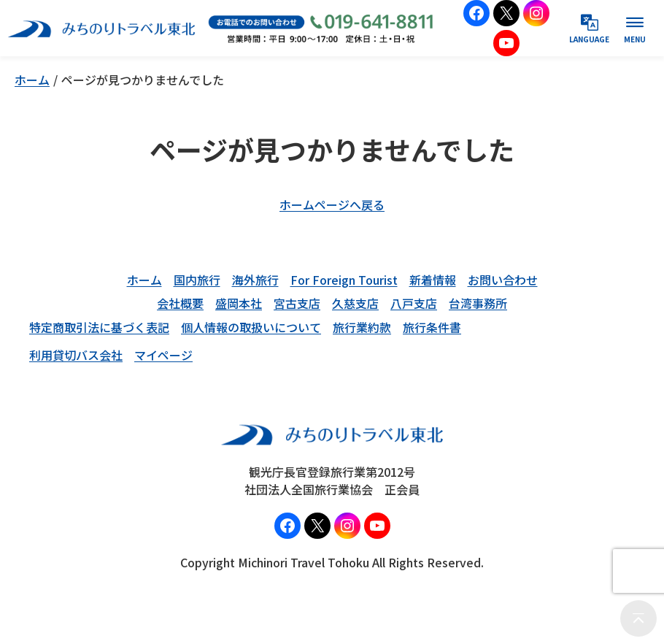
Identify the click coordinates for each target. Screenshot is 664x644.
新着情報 (433, 280)
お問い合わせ (503, 280)
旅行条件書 (432, 327)
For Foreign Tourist (344, 280)
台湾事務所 (478, 303)
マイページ (163, 355)
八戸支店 (414, 303)
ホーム (32, 80)
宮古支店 (297, 303)
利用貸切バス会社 (76, 355)
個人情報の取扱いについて (251, 327)
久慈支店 (355, 303)
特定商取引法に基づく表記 (99, 327)
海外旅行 (255, 280)
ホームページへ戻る (332, 204)
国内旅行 (197, 280)
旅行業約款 (362, 327)
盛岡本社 (239, 303)
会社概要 (180, 303)
